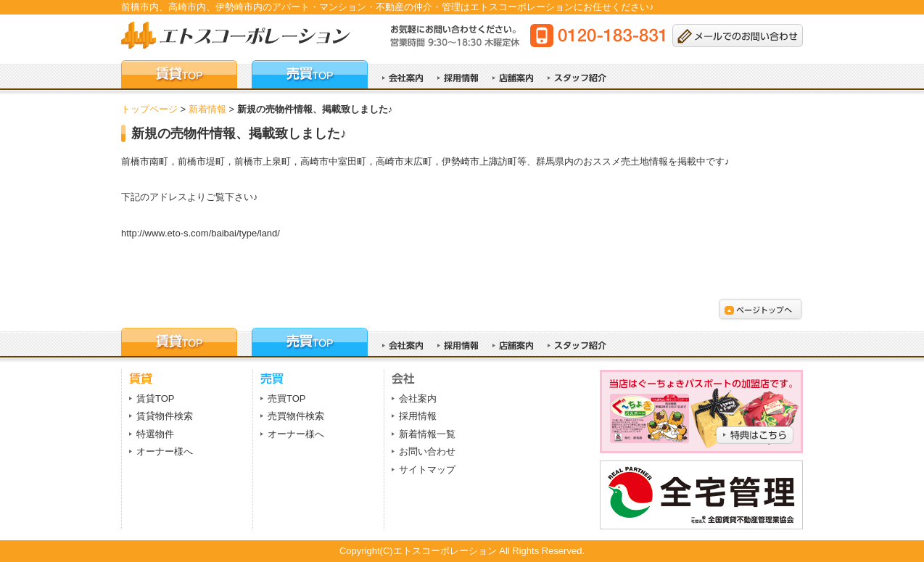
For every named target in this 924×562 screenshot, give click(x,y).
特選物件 (155, 434)
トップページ (149, 109)
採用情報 (418, 416)
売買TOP (287, 398)
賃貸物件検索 (165, 416)
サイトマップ (427, 470)
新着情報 (207, 109)
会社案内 (418, 398)
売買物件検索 (296, 416)
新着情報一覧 (427, 434)
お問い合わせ (427, 451)
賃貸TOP (156, 398)
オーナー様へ (165, 451)
